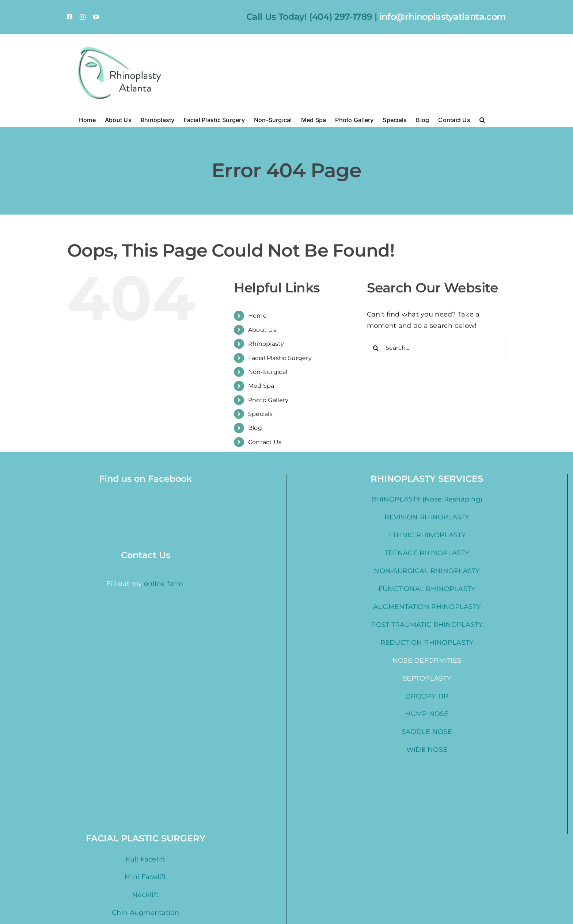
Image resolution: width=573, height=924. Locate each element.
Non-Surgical (268, 372)
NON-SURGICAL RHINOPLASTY (427, 571)
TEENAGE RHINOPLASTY (427, 553)
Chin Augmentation (145, 913)
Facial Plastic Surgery (280, 358)
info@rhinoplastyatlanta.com (443, 17)
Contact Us (265, 442)
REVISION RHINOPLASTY (427, 517)
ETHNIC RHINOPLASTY (427, 535)
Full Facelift (145, 859)
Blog (255, 428)
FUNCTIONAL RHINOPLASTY (427, 589)
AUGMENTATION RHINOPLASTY (427, 607)
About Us (262, 330)
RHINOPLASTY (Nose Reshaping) (427, 499)
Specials (260, 414)
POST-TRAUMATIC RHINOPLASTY (427, 625)
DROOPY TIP (427, 696)
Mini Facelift (145, 877)
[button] (482, 119)
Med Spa (261, 386)
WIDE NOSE (427, 750)
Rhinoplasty (266, 344)
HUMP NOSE (427, 714)
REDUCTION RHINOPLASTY (427, 643)
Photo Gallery (268, 400)
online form (164, 557)
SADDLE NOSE (427, 732)
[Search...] (436, 348)
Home (257, 316)
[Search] (376, 348)
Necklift (145, 895)
